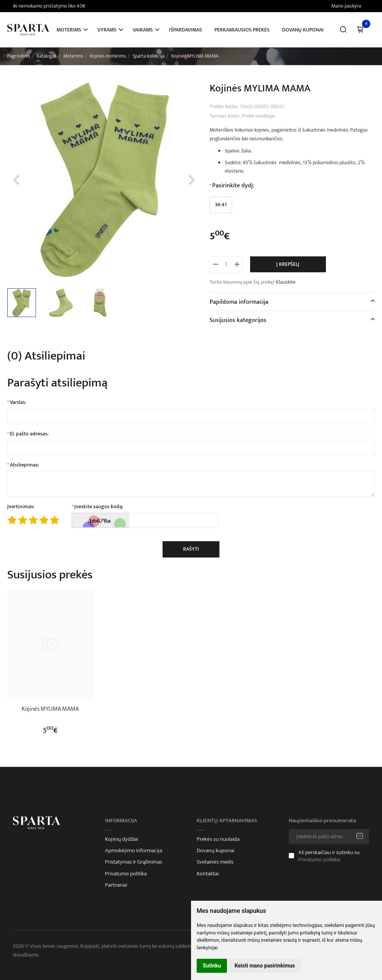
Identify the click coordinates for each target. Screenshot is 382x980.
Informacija (121, 821)
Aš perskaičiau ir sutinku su (329, 856)
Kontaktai (208, 874)
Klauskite (286, 282)
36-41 (221, 205)
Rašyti (191, 549)
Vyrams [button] (107, 30)
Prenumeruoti (360, 837)
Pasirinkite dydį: (233, 186)
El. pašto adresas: (29, 434)
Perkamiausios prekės (242, 30)
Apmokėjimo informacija (134, 851)
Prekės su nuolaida (218, 839)
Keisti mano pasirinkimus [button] (265, 966)
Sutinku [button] (212, 966)
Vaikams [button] (143, 30)
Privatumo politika (126, 874)
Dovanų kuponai (303, 30)
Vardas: (18, 402)
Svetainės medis (215, 862)
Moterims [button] (69, 30)
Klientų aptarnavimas (227, 821)
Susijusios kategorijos (238, 320)
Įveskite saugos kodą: (99, 507)
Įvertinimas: (21, 507)
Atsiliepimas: (24, 465)
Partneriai (116, 885)
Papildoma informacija (239, 302)
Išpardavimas (186, 30)
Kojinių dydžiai (121, 839)
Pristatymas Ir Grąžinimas (134, 862)
